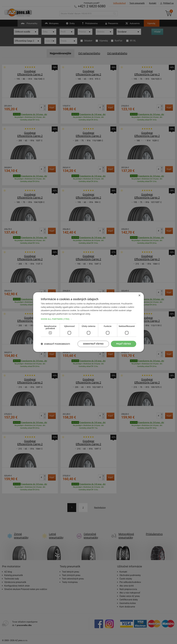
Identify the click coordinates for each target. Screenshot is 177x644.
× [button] (139, 295)
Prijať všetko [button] (124, 344)
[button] (88, 319)
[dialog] (88, 322)
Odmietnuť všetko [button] (93, 344)
